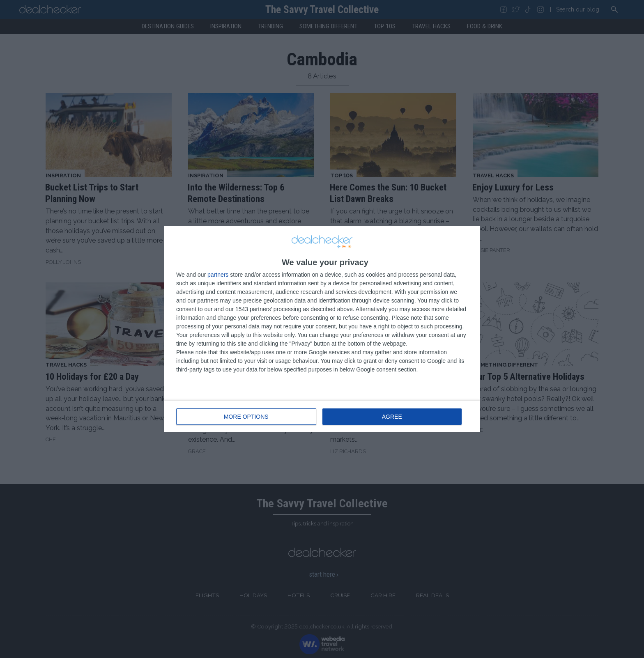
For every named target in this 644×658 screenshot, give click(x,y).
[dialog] (322, 329)
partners (218, 275)
